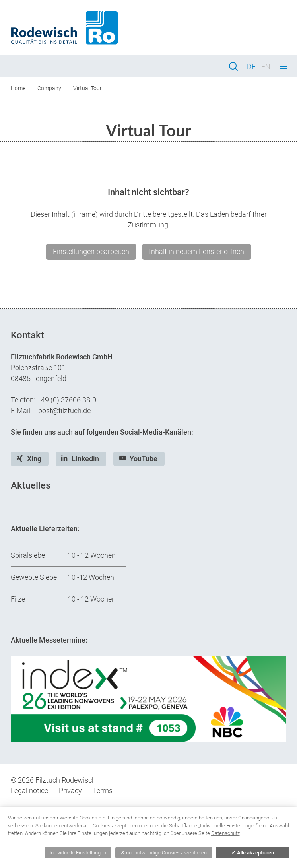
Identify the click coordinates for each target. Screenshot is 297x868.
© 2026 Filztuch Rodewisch (53, 780)
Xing (34, 459)
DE (251, 67)
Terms (103, 791)
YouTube (144, 459)
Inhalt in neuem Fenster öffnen (197, 251)
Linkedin (85, 459)
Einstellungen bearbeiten (91, 251)
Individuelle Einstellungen (78, 853)
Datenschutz (225, 833)
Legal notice (29, 791)
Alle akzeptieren (253, 853)
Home (18, 88)
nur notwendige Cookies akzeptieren (164, 853)
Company (49, 88)
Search (234, 66)
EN (266, 67)
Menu (284, 66)
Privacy (70, 791)
